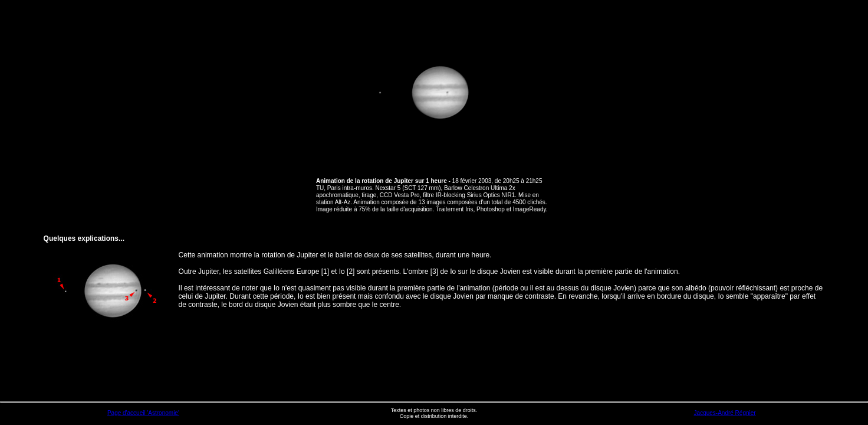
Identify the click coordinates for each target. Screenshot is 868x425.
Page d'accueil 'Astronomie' (143, 413)
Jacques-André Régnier (725, 413)
